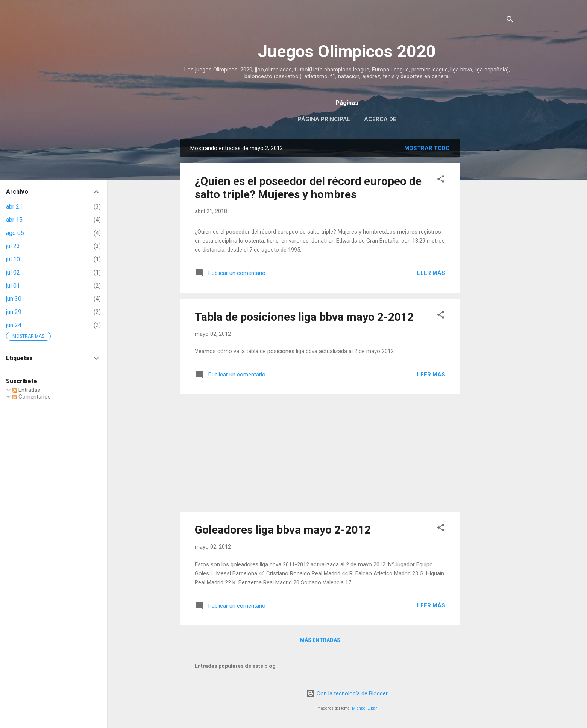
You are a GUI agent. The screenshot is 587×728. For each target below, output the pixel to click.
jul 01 (13, 286)
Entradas (26, 390)
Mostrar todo (427, 148)
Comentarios (32, 397)
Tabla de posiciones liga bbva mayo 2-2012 (304, 317)
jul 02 (13, 272)
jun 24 (14, 325)
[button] (441, 180)
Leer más (431, 273)
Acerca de (380, 119)
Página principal (324, 119)
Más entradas (320, 640)
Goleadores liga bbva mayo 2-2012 (283, 530)
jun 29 (14, 312)
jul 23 (13, 246)
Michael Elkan (365, 708)
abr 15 (14, 220)
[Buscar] (510, 20)
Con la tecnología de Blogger (347, 693)
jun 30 (14, 299)
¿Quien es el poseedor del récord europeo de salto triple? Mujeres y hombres (308, 188)
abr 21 (14, 207)
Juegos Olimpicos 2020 (347, 51)
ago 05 (15, 233)
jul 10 (13, 259)
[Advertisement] (490, 252)
